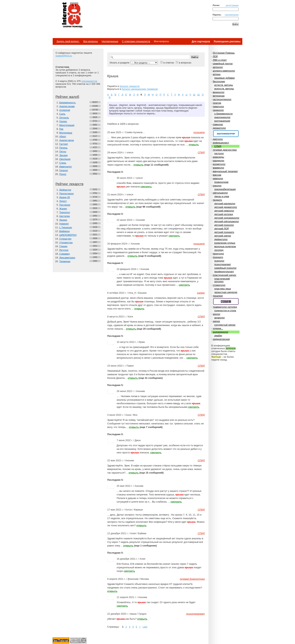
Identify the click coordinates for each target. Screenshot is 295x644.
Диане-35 (65, 197)
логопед (219, 250)
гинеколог (218, 110)
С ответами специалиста (136, 41)
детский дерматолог (226, 207)
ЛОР (215, 56)
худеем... (218, 328)
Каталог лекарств (130, 86)
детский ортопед (224, 214)
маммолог (219, 168)
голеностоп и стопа (225, 311)
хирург (216, 321)
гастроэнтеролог (222, 99)
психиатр (218, 257)
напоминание (232, 15)
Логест (63, 201)
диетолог (218, 139)
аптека (217, 74)
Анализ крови (67, 106)
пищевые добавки (224, 78)
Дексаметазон (67, 258)
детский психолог (224, 225)
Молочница (66, 133)
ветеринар (219, 96)
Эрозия (63, 155)
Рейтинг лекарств (69, 184)
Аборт (63, 136)
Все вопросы (91, 41)
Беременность (67, 103)
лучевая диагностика (225, 150)
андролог (220, 318)
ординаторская (221, 339)
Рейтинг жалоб (67, 97)
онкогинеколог (222, 117)
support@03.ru (64, 56)
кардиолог (219, 161)
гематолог (218, 107)
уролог (217, 314)
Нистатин (65, 216)
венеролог (219, 92)
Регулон (64, 250)
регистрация (232, 5)
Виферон (65, 231)
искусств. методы (224, 89)
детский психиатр (224, 232)
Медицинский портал (72, 15)
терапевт (218, 296)
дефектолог (221, 239)
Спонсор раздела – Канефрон (226, 134)
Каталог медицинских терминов (140, 89)
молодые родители (225, 246)
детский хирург (223, 236)
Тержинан (65, 261)
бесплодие (219, 81)
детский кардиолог (225, 204)
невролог (218, 178)
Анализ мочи (67, 140)
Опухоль (64, 118)
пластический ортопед (222, 280)
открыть (194, 145)
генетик (217, 103)
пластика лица (223, 289)
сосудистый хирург (225, 325)
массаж (217, 175)
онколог (217, 186)
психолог (219, 261)
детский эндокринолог (227, 218)
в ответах (169, 63)
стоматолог (219, 285)
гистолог (219, 153)
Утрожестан (66, 243)
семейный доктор (223, 64)
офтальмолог (220, 193)
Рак (61, 129)
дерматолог (219, 128)
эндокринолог (221, 332)
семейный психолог (225, 268)
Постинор (65, 205)
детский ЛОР (222, 229)
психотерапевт (223, 264)
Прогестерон (67, 194)
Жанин (63, 209)
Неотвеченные (110, 41)
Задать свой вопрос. (68, 41)
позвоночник (221, 182)
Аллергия (65, 110)
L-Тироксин (66, 227)
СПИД (218, 146)
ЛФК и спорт (220, 60)
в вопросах (185, 63)
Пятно (63, 152)
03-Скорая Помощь (224, 53)
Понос (63, 174)
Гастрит (64, 144)
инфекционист (221, 143)
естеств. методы (224, 85)
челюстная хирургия (226, 292)
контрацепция (222, 121)
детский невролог (224, 211)
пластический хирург (225, 275)
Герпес (63, 121)
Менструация (67, 125)
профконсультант (224, 272)
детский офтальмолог (227, 221)
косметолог (219, 164)
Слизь (63, 163)
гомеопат (218, 124)
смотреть (146, 187)
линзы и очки (222, 196)
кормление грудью (225, 243)
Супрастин (65, 239)
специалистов (89, 81)
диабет (218, 336)
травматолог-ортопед (225, 307)
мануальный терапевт (225, 171)
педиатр (217, 200)
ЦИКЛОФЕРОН (68, 235)
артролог (218, 67)
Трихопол (65, 212)
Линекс (63, 220)
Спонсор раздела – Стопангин (226, 301)
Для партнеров (201, 41)
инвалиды (218, 157)
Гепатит (64, 170)
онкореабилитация (225, 189)
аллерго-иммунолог (224, 71)
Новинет (64, 224)
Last (145, 627)
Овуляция (65, 159)
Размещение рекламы (227, 41)
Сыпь (62, 114)
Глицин (63, 246)
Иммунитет (66, 167)
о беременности (223, 114)
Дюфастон (65, 190)
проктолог (218, 254)
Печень (63, 148)
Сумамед (64, 254)
